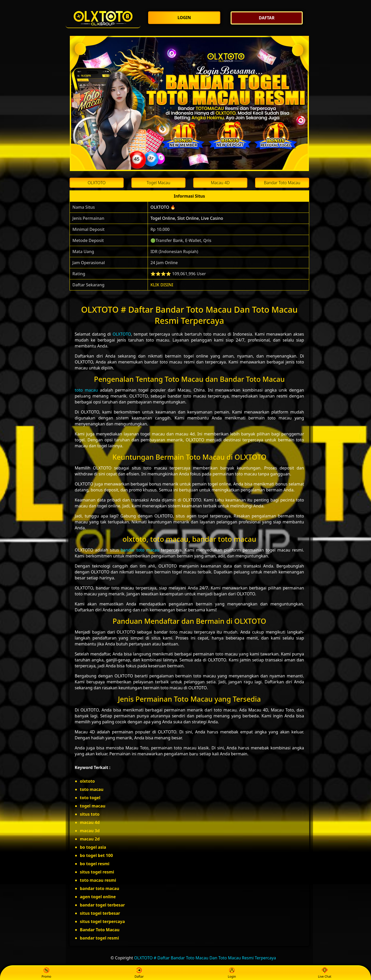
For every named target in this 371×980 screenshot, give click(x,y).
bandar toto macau (140, 550)
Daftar (139, 973)
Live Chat (324, 973)
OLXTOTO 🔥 (163, 207)
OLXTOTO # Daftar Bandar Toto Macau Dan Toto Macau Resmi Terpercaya (205, 958)
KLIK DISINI (162, 285)
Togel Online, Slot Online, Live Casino (187, 218)
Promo (46, 973)
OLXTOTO (122, 334)
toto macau (86, 390)
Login (232, 973)
